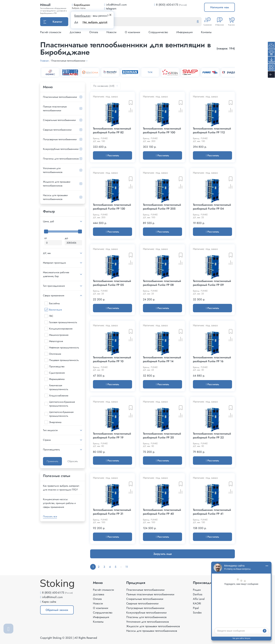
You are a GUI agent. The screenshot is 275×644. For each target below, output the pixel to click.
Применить (52, 461)
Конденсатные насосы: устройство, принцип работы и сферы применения (59, 503)
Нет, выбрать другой (95, 22)
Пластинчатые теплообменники (60, 97)
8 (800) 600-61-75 (167, 5)
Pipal (196, 608)
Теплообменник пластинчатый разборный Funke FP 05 (112, 283)
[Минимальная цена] (53, 243)
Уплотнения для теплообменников (53, 170)
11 (127, 567)
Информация (185, 32)
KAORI (197, 603)
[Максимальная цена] (73, 243)
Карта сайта (49, 602)
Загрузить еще (163, 554)
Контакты (206, 32)
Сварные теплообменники (57, 130)
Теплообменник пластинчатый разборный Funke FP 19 (112, 436)
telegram (110, 8)
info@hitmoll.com (52, 597)
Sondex (197, 613)
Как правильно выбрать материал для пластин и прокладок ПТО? (61, 488)
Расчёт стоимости (51, 32)
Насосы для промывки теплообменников (55, 197)
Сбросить (73, 461)
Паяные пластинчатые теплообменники (55, 108)
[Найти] (200, 22)
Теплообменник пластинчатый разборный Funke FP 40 (162, 512)
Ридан (197, 590)
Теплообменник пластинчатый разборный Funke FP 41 (212, 512)
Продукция (136, 583)
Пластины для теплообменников (61, 159)
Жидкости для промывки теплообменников (57, 184)
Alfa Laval (199, 599)
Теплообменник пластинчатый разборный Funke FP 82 (112, 131)
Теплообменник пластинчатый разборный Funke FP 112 (212, 131)
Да (76, 22)
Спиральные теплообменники (59, 120)
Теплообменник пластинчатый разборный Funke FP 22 (212, 436)
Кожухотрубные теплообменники (61, 149)
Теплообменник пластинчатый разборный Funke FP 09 (212, 283)
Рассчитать (113, 155)
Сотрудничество (158, 32)
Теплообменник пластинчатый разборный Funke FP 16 (212, 359)
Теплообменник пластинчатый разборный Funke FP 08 (162, 283)
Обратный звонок (57, 610)
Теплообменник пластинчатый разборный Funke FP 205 (162, 207)
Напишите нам (220, 7)
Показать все (50, 516)
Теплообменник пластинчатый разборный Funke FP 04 (212, 207)
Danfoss (198, 594)
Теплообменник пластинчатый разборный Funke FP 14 (162, 359)
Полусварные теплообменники (60, 139)
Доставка (75, 32)
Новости (111, 32)
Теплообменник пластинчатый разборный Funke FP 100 (162, 131)
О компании (133, 32)
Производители (206, 583)
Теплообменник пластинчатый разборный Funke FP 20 (162, 436)
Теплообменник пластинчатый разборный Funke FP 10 (112, 359)
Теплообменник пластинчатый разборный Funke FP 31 (112, 512)
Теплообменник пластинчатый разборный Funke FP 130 (112, 207)
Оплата (94, 32)
